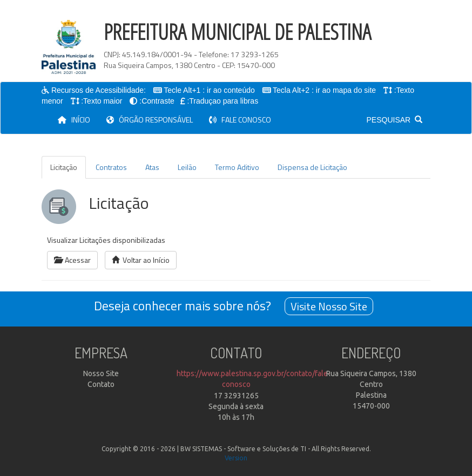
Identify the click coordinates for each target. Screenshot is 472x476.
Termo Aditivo (237, 167)
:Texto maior (102, 101)
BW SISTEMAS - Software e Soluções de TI (243, 449)
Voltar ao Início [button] (141, 260)
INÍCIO (78, 119)
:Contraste (157, 101)
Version (236, 458)
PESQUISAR (395, 120)
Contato (101, 384)
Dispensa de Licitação (312, 167)
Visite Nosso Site (329, 306)
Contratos (111, 167)
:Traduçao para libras (222, 101)
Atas (152, 167)
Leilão (187, 167)
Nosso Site (101, 373)
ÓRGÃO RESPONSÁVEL (150, 120)
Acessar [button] (72, 260)
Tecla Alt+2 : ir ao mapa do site (325, 90)
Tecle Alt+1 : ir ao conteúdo (210, 90)
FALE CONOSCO (240, 120)
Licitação (64, 167)
